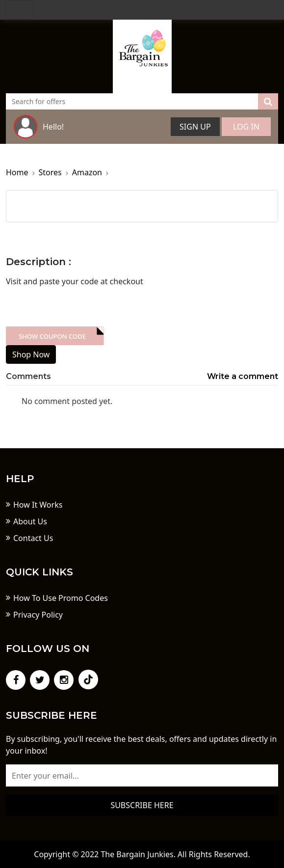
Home (17, 172)
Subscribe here (142, 805)
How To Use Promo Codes (61, 598)
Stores (50, 172)
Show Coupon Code (52, 336)
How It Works (38, 505)
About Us (30, 521)
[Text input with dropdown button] (132, 101)
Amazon (87, 172)
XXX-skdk (55, 336)
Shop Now (31, 354)
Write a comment (243, 376)
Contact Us (33, 538)
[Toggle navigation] (20, 10)
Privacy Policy (38, 615)
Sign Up (195, 127)
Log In (246, 127)
